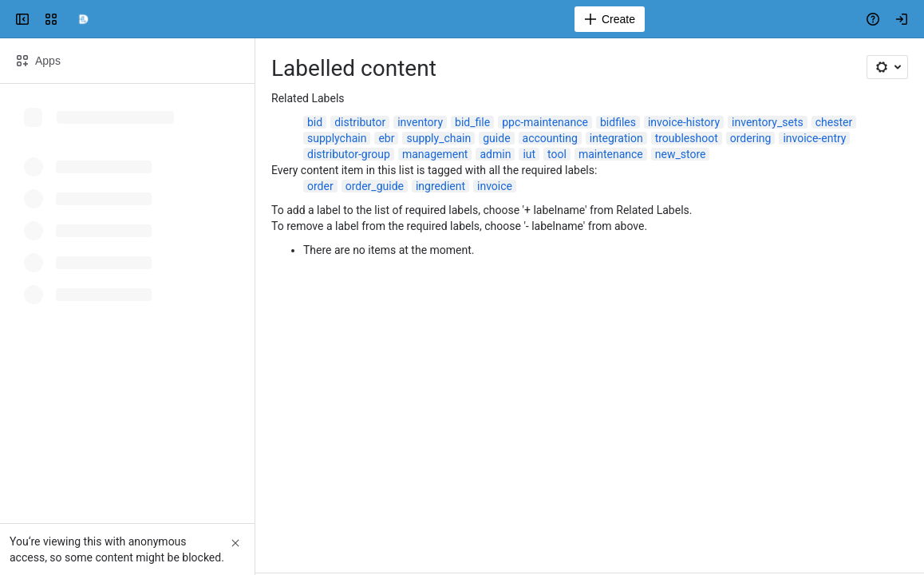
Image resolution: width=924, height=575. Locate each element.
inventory (420, 122)
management (435, 154)
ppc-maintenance (545, 122)
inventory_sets (768, 122)
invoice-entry (814, 138)
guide (496, 138)
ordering (751, 138)
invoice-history (684, 122)
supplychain (337, 138)
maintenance (611, 154)
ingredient (440, 186)
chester (834, 122)
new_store (681, 154)
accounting (550, 138)
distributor (360, 122)
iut (529, 154)
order (320, 186)
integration (616, 138)
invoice (495, 186)
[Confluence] (83, 19)
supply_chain (438, 138)
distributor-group (349, 154)
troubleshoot (687, 138)
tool (557, 154)
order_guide (375, 186)
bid (315, 122)
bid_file (472, 122)
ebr (386, 138)
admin (495, 154)
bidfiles (618, 122)
